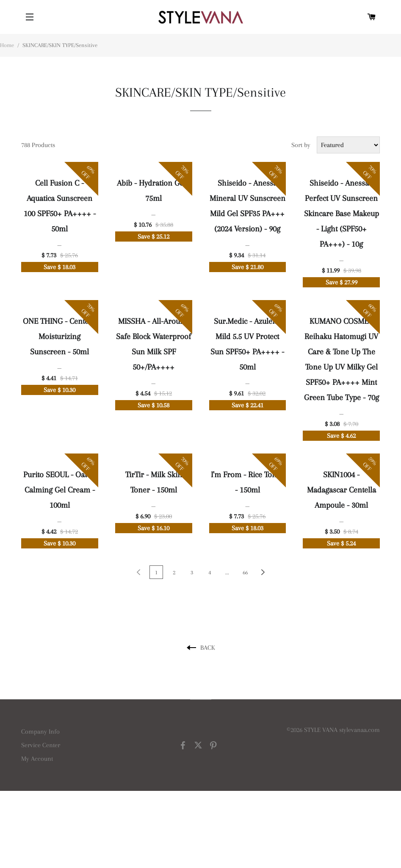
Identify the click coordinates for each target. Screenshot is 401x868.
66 (245, 572)
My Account (37, 759)
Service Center (41, 745)
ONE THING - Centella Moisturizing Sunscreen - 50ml (60, 337)
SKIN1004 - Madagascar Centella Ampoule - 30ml (342, 490)
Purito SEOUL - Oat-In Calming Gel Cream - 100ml (60, 490)
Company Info (40, 732)
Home (7, 45)
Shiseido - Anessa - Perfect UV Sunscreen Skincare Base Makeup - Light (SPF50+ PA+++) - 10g (342, 214)
